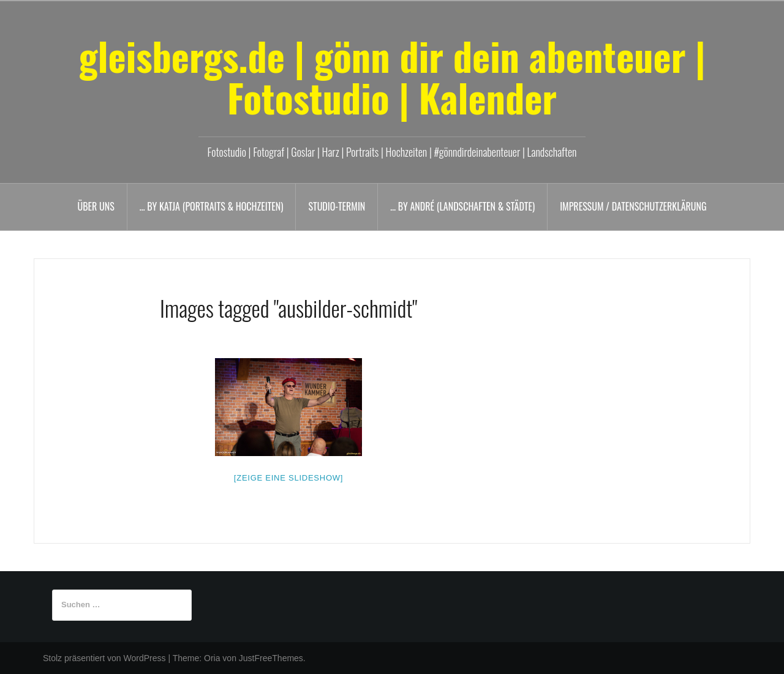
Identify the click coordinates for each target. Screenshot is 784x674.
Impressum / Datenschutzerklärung (633, 206)
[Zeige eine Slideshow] (288, 478)
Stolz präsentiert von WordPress (104, 658)
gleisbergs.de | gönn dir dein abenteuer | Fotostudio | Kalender (392, 77)
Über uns (96, 206)
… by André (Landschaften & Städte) (462, 206)
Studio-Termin (337, 206)
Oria (212, 658)
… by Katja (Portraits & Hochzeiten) (212, 206)
